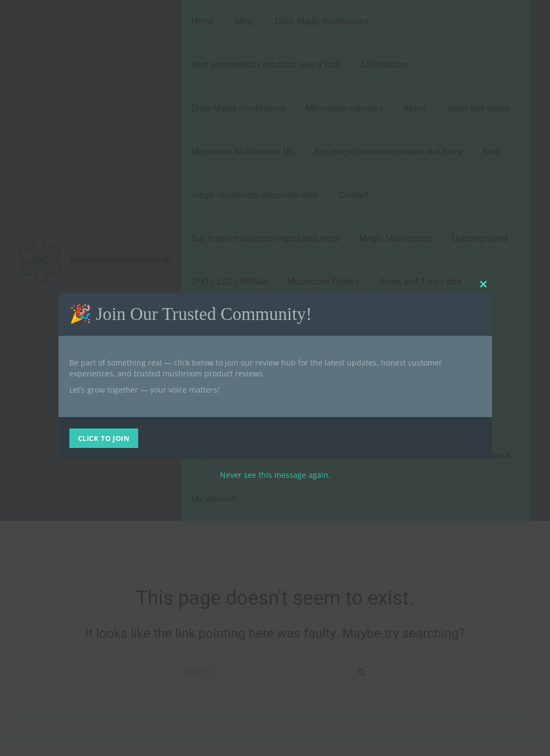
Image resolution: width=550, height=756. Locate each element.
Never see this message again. (275, 475)
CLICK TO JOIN (104, 438)
